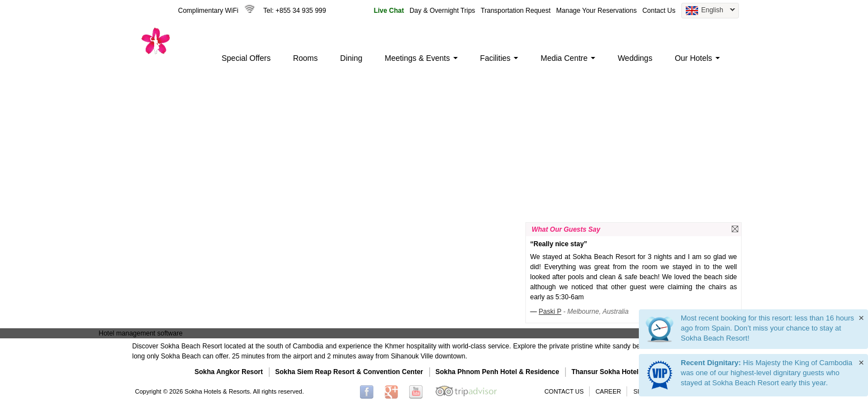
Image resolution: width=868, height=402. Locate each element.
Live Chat (389, 11)
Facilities (499, 58)
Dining (352, 58)
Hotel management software (141, 333)
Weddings (635, 58)
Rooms (305, 58)
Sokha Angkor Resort (229, 372)
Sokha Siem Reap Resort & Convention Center (349, 372)
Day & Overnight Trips (442, 11)
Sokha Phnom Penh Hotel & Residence (497, 372)
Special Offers (246, 58)
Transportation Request (516, 11)
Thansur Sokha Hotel (605, 372)
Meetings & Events (421, 58)
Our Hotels (697, 58)
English (708, 11)
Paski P (551, 312)
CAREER (608, 391)
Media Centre (568, 58)
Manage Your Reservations (596, 11)
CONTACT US (564, 391)
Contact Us (659, 11)
